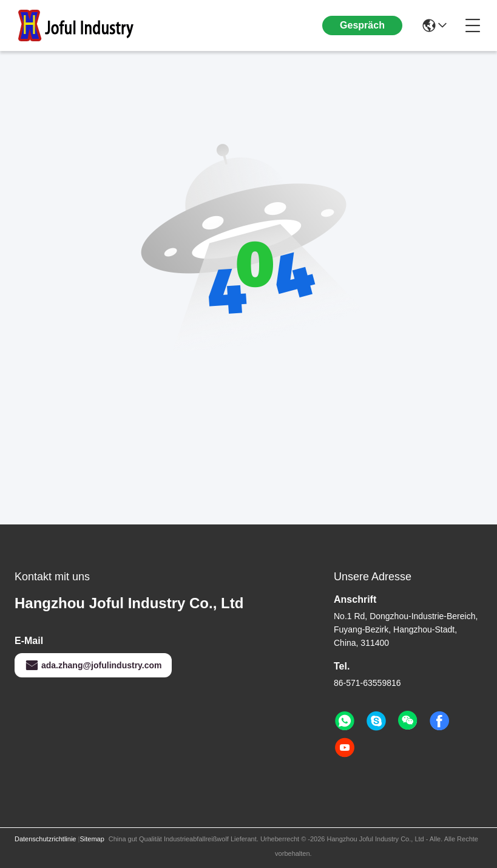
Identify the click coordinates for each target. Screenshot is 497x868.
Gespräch (362, 25)
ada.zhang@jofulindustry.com (93, 665)
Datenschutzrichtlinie (46, 839)
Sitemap (92, 839)
